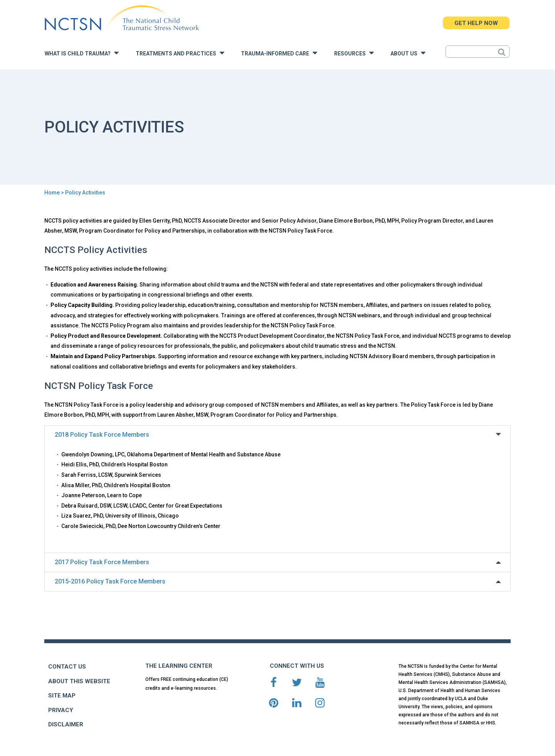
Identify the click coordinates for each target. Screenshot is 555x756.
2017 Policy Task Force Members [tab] (278, 562)
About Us (408, 53)
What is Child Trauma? (82, 53)
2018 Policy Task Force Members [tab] (278, 434)
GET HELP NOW (476, 23)
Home (52, 193)
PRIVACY (61, 710)
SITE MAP (62, 696)
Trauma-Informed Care (279, 53)
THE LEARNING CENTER (179, 666)
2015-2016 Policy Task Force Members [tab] (278, 581)
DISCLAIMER (66, 724)
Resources (354, 53)
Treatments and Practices (180, 53)
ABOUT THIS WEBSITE (79, 681)
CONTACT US (67, 667)
